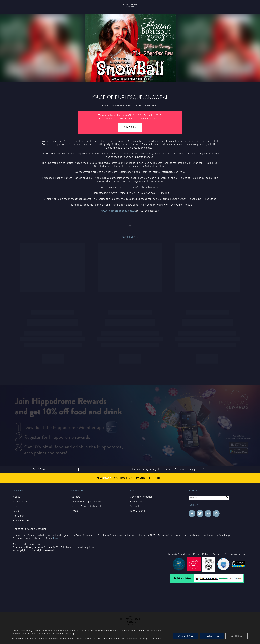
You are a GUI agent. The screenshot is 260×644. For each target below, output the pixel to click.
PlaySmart (19, 516)
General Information (141, 497)
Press (75, 511)
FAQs (16, 511)
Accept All (186, 636)
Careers (76, 497)
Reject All (212, 636)
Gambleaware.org (235, 554)
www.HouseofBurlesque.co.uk (119, 211)
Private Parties (21, 520)
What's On (130, 127)
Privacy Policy (201, 554)
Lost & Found (137, 511)
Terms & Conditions (179, 554)
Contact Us (136, 506)
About (16, 497)
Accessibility (20, 502)
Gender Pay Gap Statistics (86, 502)
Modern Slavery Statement (86, 506)
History (17, 506)
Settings (236, 636)
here (56, 538)
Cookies (217, 554)
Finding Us (136, 502)
